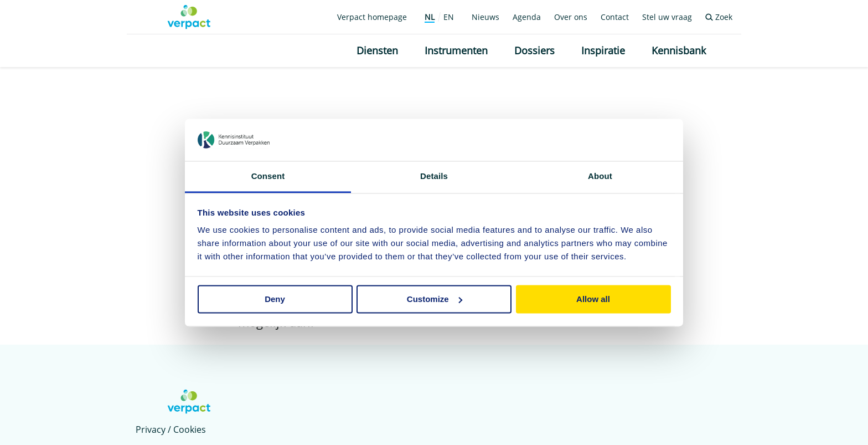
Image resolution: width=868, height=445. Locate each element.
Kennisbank (679, 50)
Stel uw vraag (667, 17)
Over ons (571, 17)
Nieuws (485, 17)
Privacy (151, 429)
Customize (435, 299)
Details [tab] (434, 177)
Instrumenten (456, 50)
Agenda (527, 17)
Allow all (593, 299)
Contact (615, 17)
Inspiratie (603, 50)
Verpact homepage (372, 17)
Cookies (190, 429)
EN (449, 17)
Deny (275, 299)
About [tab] (600, 177)
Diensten (377, 50)
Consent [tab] (268, 177)
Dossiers (534, 50)
